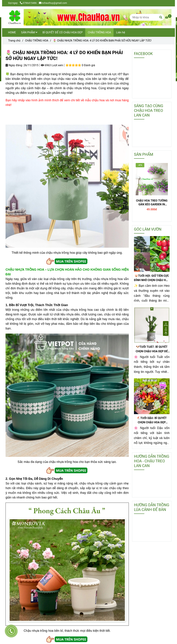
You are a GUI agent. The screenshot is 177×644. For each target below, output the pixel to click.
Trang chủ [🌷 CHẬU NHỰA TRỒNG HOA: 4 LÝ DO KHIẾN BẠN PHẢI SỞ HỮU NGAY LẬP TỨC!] (14, 41)
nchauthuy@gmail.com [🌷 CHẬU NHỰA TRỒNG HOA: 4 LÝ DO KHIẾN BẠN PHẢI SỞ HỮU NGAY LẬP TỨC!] (53, 3)
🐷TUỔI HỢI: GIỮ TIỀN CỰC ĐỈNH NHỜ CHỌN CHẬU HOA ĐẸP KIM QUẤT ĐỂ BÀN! (152, 278)
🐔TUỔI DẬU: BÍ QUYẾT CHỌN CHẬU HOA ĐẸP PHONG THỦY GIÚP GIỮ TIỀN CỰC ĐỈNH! (152, 421)
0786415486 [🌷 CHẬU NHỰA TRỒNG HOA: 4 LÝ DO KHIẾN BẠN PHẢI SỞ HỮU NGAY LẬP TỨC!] (28, 3)
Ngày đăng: (14, 65)
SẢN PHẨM (29, 32)
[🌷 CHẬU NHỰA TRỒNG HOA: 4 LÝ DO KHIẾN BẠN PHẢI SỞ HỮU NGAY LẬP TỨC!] (88, 17)
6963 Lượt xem (52, 65)
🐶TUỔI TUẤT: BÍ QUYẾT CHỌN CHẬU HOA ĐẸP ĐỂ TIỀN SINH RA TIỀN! (152, 349)
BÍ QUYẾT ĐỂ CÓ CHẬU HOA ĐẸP (63, 32)
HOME (12, 32)
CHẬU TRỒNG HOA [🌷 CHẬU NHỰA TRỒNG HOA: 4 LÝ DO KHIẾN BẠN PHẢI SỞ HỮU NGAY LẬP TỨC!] (37, 41)
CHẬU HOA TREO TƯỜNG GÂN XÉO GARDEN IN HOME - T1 (152, 203)
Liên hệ (121, 32)
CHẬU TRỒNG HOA (99, 32)
